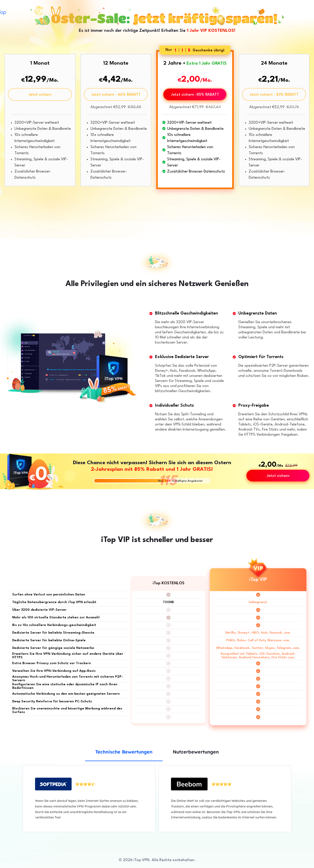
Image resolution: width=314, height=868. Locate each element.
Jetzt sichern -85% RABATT (195, 95)
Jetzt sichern (40, 95)
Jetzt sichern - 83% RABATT (274, 95)
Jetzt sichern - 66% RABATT (116, 95)
